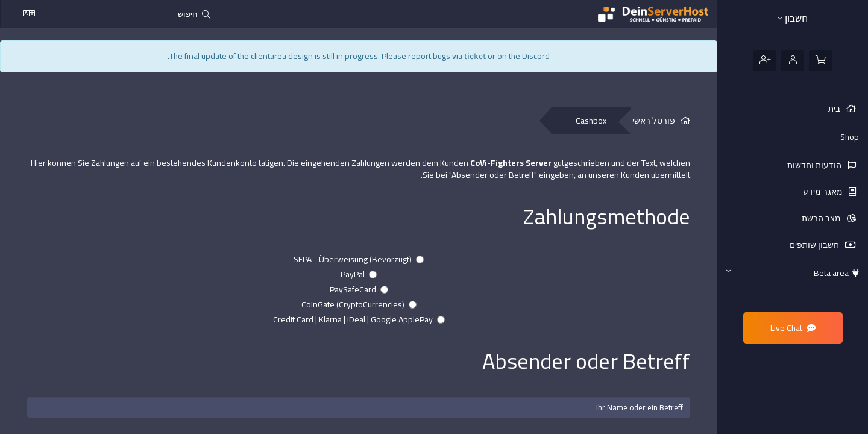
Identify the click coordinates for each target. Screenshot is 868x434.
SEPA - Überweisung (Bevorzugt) (359, 259)
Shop (850, 137)
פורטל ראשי (654, 121)
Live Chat (793, 328)
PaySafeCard (359, 289)
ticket (475, 56)
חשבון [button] (793, 18)
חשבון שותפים (815, 245)
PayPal (359, 274)
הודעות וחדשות (815, 165)
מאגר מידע (824, 192)
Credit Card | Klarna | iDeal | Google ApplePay (359, 319)
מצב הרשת (822, 218)
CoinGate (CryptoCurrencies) (359, 304)
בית (835, 108)
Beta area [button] (793, 273)
